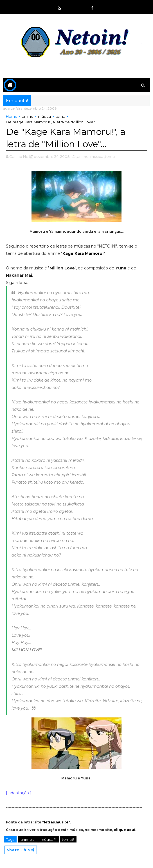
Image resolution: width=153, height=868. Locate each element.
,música (96, 156)
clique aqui (125, 830)
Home (12, 116)
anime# (28, 839)
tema (60, 116)
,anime (82, 156)
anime (28, 116)
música (44, 116)
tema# (68, 839)
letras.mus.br (56, 822)
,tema (109, 156)
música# (49, 839)
